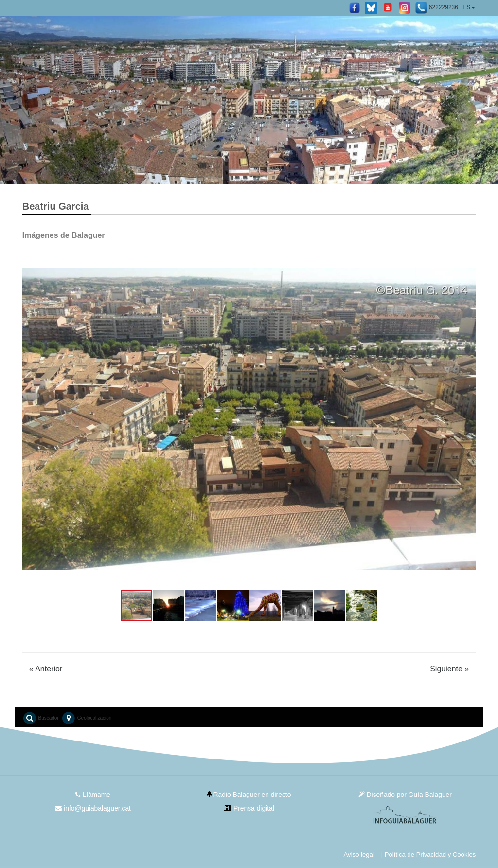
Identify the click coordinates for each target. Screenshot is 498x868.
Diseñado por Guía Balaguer (405, 795)
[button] (31, 419)
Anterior (46, 669)
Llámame (93, 795)
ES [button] (466, 7)
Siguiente (449, 669)
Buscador (41, 718)
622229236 (437, 8)
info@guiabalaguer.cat (93, 808)
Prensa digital (249, 808)
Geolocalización (86, 718)
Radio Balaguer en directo (249, 795)
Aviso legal (357, 855)
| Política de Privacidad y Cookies (428, 855)
